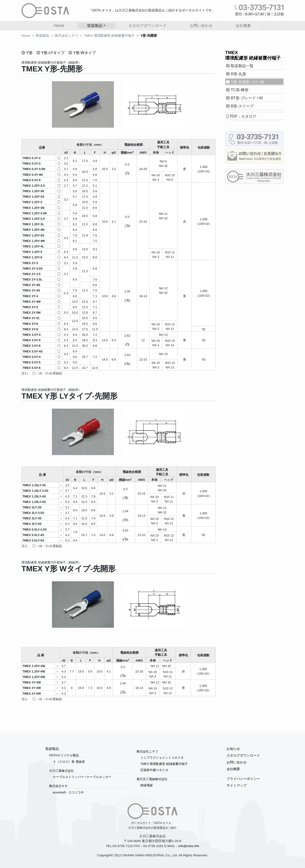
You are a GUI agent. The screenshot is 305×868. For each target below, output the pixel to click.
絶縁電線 (147, 785)
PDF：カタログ (243, 116)
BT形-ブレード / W (247, 98)
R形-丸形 (238, 74)
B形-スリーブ (242, 106)
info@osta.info (189, 846)
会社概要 (243, 26)
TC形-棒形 (240, 90)
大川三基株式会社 (61, 771)
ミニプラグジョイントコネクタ (162, 758)
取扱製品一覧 (242, 66)
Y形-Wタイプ (84, 53)
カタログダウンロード (147, 26)
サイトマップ (237, 785)
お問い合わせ (201, 26)
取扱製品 (42, 36)
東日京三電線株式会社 (152, 779)
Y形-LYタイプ (53, 53)
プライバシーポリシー (243, 779)
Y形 (29, 53)
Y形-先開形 (149, 36)
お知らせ (233, 749)
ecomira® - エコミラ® (68, 792)
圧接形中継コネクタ (154, 770)
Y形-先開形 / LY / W (247, 82)
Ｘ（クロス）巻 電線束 (69, 762)
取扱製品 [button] (95, 26)
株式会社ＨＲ (58, 786)
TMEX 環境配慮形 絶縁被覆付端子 (109, 36)
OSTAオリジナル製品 (64, 755)
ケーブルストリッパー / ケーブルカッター (82, 777)
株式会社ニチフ (66, 36)
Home (59, 26)
